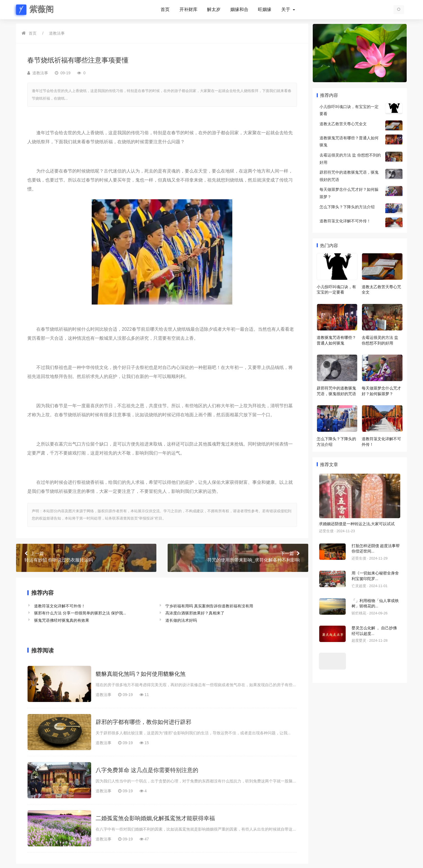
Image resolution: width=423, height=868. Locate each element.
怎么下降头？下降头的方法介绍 (347, 207)
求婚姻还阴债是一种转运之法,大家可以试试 (357, 524)
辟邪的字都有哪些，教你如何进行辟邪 (143, 722)
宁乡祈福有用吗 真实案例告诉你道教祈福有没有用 (209, 606)
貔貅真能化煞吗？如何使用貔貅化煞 (141, 674)
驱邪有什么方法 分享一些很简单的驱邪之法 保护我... (80, 613)
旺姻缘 (265, 10)
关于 (286, 10)
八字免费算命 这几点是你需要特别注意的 (147, 770)
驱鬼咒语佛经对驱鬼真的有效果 (62, 620)
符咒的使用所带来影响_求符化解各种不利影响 (238, 556)
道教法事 (57, 33)
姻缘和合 (239, 10)
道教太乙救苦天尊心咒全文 (343, 124)
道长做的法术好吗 (181, 620)
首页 (165, 10)
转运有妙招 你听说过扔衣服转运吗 (86, 556)
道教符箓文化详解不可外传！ (60, 606)
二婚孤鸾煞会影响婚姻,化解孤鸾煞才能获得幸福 (155, 818)
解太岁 (214, 10)
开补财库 (188, 10)
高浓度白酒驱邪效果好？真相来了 (195, 613)
